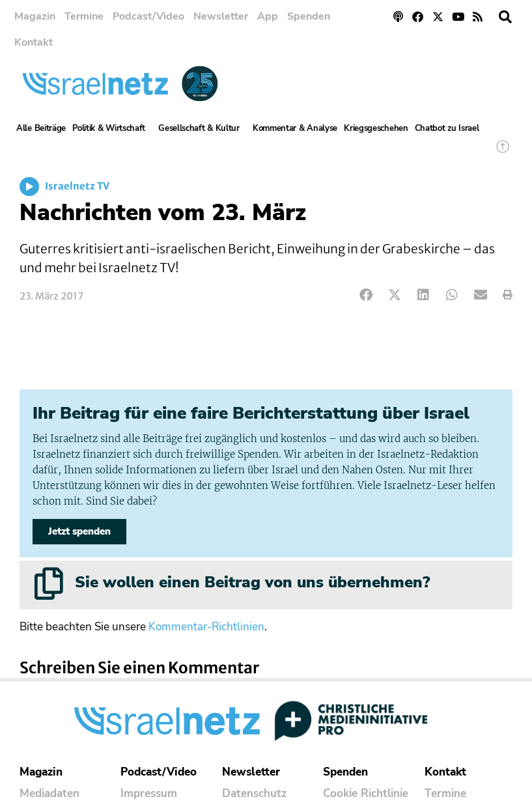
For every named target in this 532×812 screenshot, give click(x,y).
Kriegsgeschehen (376, 128)
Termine (84, 16)
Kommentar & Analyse (295, 128)
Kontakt (34, 42)
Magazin (35, 16)
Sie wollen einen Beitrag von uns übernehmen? (252, 582)
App (268, 16)
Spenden (309, 16)
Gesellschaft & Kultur (202, 128)
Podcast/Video (148, 16)
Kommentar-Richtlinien (206, 627)
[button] (505, 17)
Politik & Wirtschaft (112, 128)
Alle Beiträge (41, 128)
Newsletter (221, 16)
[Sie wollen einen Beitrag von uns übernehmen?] (49, 583)
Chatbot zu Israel (447, 128)
